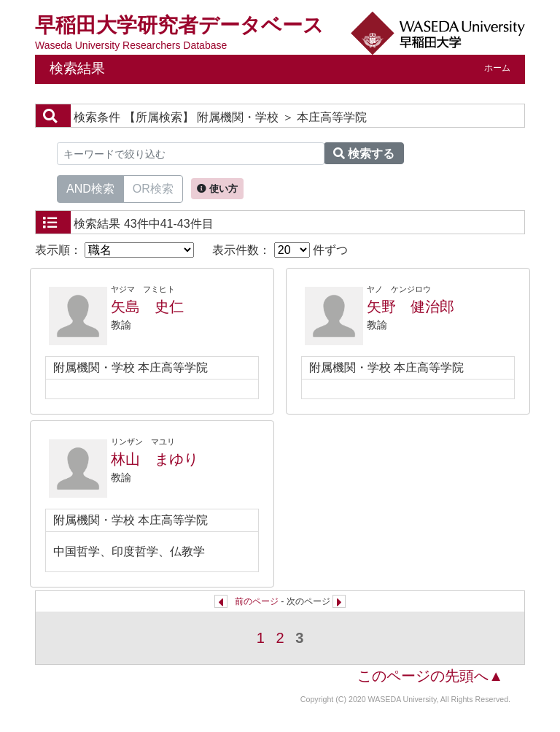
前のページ (257, 601)
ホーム (497, 68)
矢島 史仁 (147, 307)
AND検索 (90, 188)
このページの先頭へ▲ (430, 676)
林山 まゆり (155, 459)
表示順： (114, 250)
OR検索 (153, 188)
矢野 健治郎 (411, 307)
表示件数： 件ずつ (280, 250)
